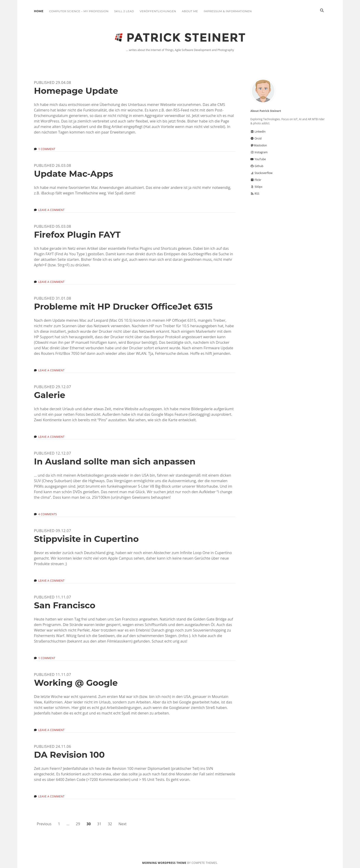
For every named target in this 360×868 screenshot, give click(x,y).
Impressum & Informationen (228, 11)
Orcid (256, 138)
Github (257, 166)
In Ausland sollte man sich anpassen (115, 461)
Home (39, 11)
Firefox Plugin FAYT (77, 235)
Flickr (256, 180)
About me (190, 11)
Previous (44, 824)
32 (110, 824)
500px (256, 187)
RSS (255, 194)
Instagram (259, 152)
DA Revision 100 (69, 755)
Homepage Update (76, 91)
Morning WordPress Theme (164, 863)
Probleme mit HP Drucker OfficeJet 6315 (123, 306)
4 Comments (48, 514)
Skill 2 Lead (124, 11)
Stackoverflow (262, 173)
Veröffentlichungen (158, 11)
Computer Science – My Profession (79, 11)
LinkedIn (258, 132)
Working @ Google (76, 683)
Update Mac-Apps (73, 174)
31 (99, 824)
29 (78, 824)
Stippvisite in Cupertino (86, 539)
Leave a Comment (51, 210)
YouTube (258, 159)
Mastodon (259, 145)
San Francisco (65, 605)
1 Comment (47, 149)
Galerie (50, 395)
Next (122, 824)
